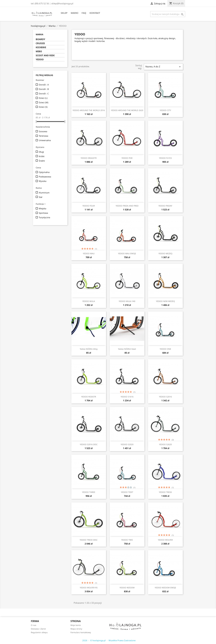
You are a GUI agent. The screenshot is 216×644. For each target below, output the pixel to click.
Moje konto (76, 625)
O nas (34, 625)
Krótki (42, 156)
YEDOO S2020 (127, 444)
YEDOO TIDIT (127, 492)
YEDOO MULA (89, 301)
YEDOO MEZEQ (165, 253)
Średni (42, 161)
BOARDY (40, 39)
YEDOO (40, 59)
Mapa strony (76, 629)
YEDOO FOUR (89, 206)
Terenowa (43, 136)
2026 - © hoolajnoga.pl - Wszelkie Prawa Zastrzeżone (108, 640)
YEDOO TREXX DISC (89, 540)
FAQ (84, 13)
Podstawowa (45, 177)
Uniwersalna (45, 140)
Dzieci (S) (43, 107)
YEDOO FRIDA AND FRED (127, 206)
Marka (39, 34)
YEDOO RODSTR (89, 397)
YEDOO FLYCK (165, 158)
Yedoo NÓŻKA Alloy (89, 349)
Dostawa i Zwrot (38, 629)
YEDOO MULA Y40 (127, 301)
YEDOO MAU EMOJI (127, 253)
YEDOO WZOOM (127, 588)
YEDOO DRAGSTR (89, 158)
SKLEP (64, 13)
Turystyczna (44, 217)
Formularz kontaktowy (81, 632)
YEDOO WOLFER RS (89, 588)
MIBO (39, 51)
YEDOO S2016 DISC (89, 444)
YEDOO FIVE (127, 158)
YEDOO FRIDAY (165, 206)
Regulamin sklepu (39, 632)
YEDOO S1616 (127, 397)
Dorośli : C (44, 94)
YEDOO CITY (165, 110)
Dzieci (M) (44, 102)
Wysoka (43, 181)
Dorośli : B (44, 89)
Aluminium (44, 193)
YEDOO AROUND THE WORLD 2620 (127, 110)
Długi (41, 152)
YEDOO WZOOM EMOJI (165, 588)
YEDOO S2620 (165, 444)
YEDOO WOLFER (165, 540)
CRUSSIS (40, 43)
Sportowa (43, 213)
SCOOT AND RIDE (45, 55)
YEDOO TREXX (165, 492)
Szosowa (43, 131)
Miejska (42, 208)
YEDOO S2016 (165, 397)
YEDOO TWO (127, 540)
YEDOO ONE (165, 349)
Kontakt (95, 13)
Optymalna (44, 172)
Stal (41, 197)
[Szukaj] (168, 14)
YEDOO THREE (89, 492)
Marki (75, 13)
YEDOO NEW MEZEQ (165, 301)
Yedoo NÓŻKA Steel (127, 349)
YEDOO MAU (89, 253)
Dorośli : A (44, 85)
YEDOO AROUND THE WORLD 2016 (89, 110)
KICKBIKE (41, 47)
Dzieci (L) (43, 98)
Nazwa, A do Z (163, 67)
